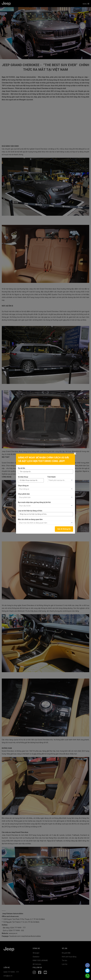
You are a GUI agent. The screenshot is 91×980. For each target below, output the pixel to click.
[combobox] (60, 480)
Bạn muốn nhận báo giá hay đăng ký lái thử (34, 502)
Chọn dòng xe (23, 486)
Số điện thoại (23, 477)
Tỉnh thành (51, 477)
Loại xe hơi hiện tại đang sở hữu (30, 511)
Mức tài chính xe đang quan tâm (30, 519)
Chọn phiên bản (24, 494)
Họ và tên (21, 468)
